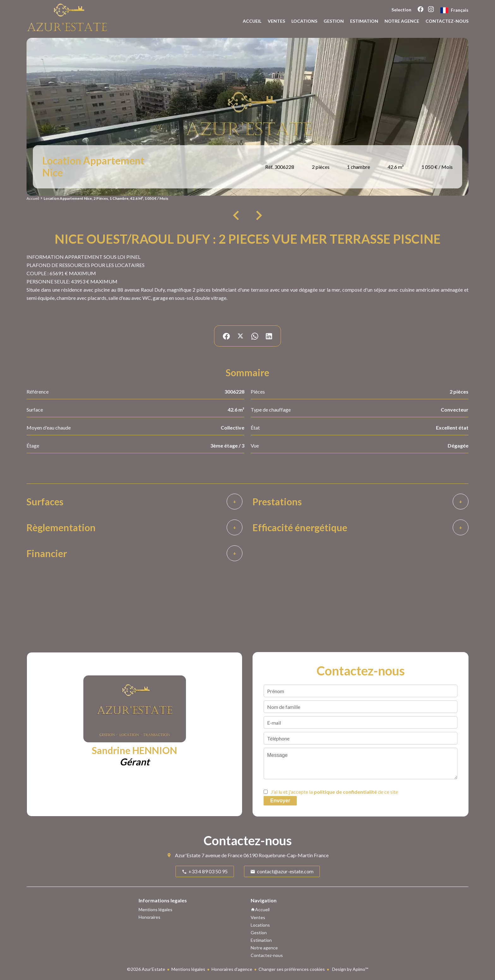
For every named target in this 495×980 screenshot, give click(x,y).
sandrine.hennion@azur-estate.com (139, 786)
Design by (350, 969)
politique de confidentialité (345, 792)
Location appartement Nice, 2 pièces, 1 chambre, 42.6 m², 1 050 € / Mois (106, 198)
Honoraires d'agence (232, 969)
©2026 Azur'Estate (146, 969)
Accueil (33, 198)
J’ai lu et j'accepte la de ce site (334, 792)
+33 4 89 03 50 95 (111, 778)
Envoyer (280, 801)
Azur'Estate (188, 855)
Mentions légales (188, 969)
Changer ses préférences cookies (292, 969)
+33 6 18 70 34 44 (166, 778)
